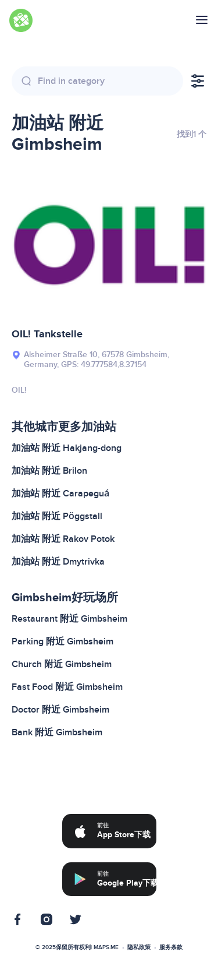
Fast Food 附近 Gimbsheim (67, 687)
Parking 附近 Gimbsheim (62, 641)
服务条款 (171, 947)
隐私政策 (139, 947)
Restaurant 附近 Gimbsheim (69, 619)
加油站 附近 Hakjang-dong (67, 448)
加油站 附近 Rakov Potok (63, 539)
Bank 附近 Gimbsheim (57, 732)
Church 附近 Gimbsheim (62, 664)
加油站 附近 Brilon (49, 471)
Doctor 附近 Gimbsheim (60, 710)
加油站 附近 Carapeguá (60, 493)
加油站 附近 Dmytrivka (58, 562)
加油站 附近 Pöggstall (57, 516)
